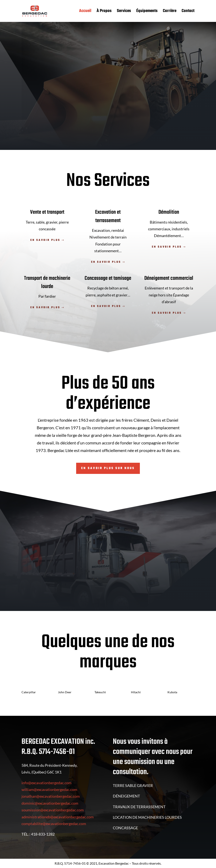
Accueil (85, 12)
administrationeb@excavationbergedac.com (58, 817)
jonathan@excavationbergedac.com (51, 796)
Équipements (147, 12)
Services (124, 12)
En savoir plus (45, 240)
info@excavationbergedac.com (47, 783)
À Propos (104, 12)
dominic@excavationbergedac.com (50, 803)
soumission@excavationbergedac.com (53, 810)
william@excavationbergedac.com (49, 789)
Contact (188, 12)
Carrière (170, 12)
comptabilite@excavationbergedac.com (54, 824)
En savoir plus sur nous (108, 468)
